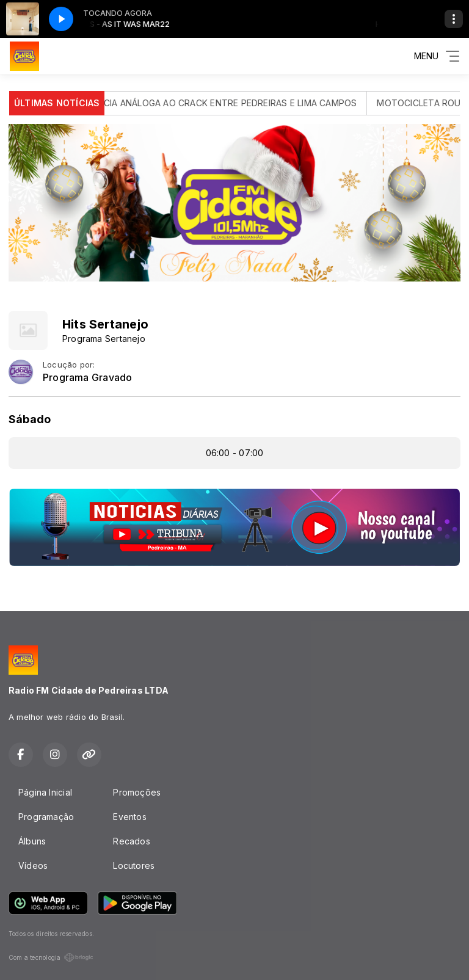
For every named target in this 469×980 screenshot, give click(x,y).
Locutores (134, 866)
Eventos (129, 817)
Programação (46, 817)
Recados (131, 841)
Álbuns (32, 841)
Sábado (30, 419)
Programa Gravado (87, 378)
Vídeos (33, 866)
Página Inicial (45, 792)
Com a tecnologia (51, 957)
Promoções (137, 792)
